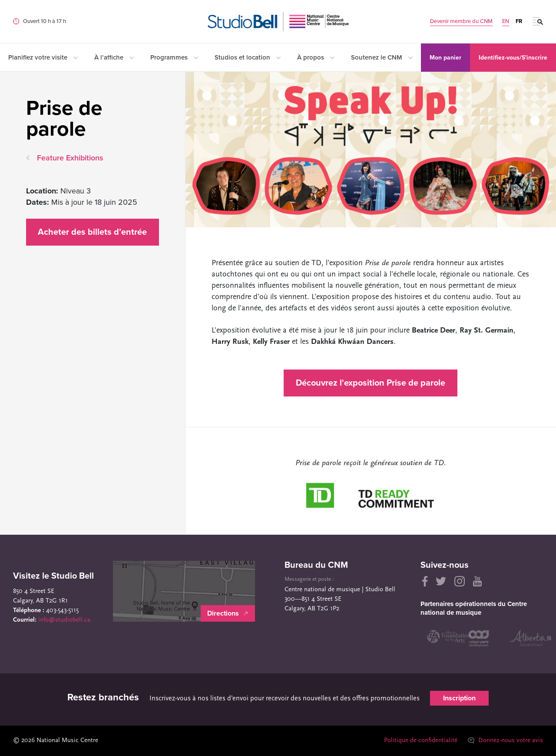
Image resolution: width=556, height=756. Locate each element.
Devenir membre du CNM (461, 22)
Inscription (459, 698)
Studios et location (248, 57)
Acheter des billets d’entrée (92, 232)
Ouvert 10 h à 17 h (45, 21)
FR (519, 21)
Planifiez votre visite (43, 57)
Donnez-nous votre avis (505, 741)
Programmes (174, 57)
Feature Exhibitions (70, 158)
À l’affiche (114, 57)
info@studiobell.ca (64, 620)
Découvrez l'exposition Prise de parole (371, 383)
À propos (316, 57)
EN (506, 22)
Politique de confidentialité (421, 741)
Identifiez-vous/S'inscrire (513, 58)
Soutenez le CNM (382, 57)
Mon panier (445, 58)
